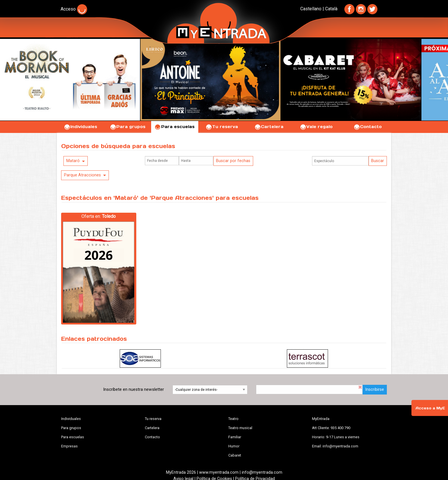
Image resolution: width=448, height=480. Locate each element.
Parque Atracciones (82, 175)
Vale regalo (316, 127)
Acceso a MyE (430, 408)
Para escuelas (175, 127)
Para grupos (128, 127)
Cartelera (269, 127)
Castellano (311, 9)
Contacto (368, 127)
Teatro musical (240, 428)
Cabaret (235, 455)
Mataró (73, 161)
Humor (234, 446)
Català (331, 9)
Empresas (69, 446)
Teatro (233, 419)
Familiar (235, 437)
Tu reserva (222, 127)
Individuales (80, 127)
